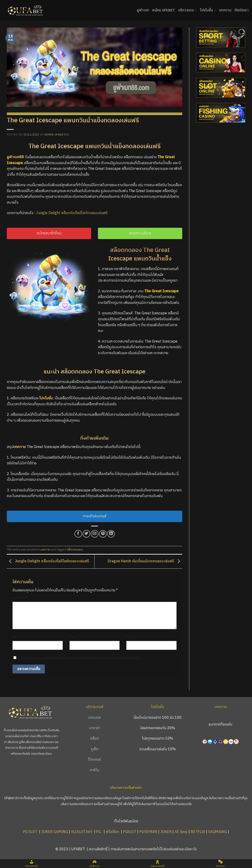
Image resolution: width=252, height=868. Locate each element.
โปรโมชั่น (208, 10)
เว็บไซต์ (131, 637)
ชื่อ (16, 637)
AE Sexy (181, 832)
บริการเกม (188, 10)
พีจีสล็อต (113, 832)
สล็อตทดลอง (75, 550)
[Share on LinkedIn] (111, 534)
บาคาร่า (94, 728)
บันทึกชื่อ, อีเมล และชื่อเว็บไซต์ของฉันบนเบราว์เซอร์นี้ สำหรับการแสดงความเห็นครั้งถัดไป (80, 658)
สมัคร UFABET (163, 10)
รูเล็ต (95, 749)
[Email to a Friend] (95, 534)
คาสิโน (94, 770)
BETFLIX (198, 832)
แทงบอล (94, 718)
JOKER (166, 832)
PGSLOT (130, 832)
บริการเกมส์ (95, 707)
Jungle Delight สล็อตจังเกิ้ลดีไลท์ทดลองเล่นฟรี (72, 213)
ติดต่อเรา (242, 10)
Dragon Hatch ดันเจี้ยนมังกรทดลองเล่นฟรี (145, 562)
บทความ (225, 10)
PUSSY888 (148, 832)
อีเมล (74, 637)
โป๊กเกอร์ (94, 760)
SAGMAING (218, 832)
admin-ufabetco (57, 135)
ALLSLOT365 (82, 832)
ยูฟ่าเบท (143, 10)
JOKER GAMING (55, 832)
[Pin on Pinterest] (103, 534)
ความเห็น (20, 598)
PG (99, 832)
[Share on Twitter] (86, 534)
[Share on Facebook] (78, 534)
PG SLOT (30, 832)
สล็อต (95, 739)
